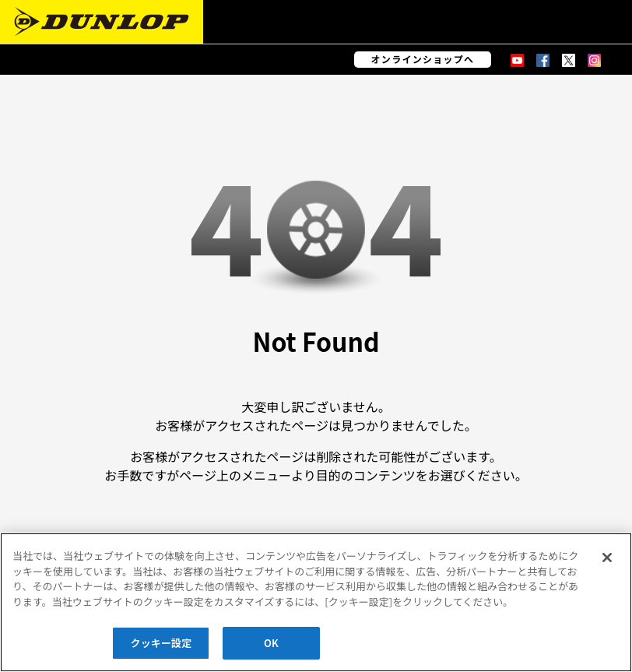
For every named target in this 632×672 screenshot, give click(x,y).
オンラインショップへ (423, 59)
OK (271, 643)
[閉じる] (607, 558)
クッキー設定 (162, 643)
